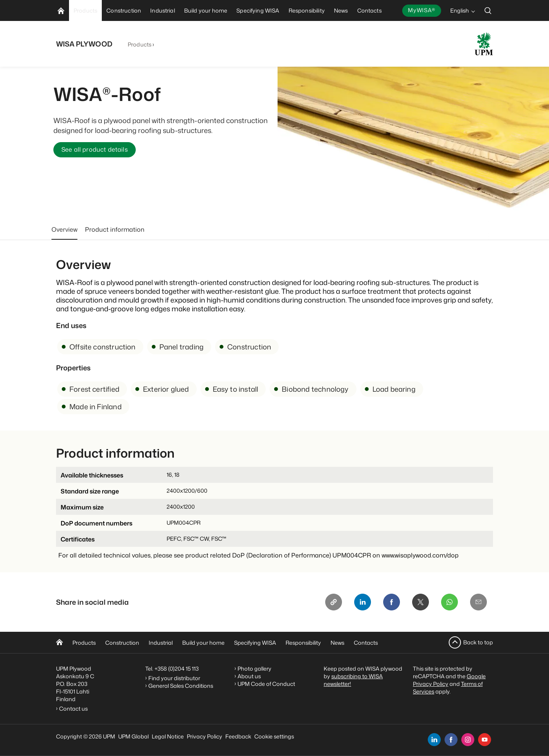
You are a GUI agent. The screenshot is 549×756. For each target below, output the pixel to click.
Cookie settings (274, 736)
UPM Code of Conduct (266, 684)
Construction (122, 643)
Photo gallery (254, 669)
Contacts (366, 643)
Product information (115, 229)
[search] (488, 10)
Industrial (161, 643)
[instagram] (468, 740)
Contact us (75, 709)
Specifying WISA (255, 643)
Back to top (478, 642)
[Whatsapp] (449, 602)
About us (249, 676)
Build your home (203, 643)
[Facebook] (392, 602)
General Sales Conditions (181, 686)
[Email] (478, 602)
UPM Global (133, 736)
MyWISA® (422, 10)
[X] (421, 602)
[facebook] (451, 740)
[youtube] (485, 740)
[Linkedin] (363, 602)
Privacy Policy (205, 736)
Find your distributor (174, 678)
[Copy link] (334, 602)
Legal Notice (168, 736)
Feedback (238, 736)
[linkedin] (434, 740)
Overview (64, 229)
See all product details (95, 150)
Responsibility (303, 643)
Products (140, 44)
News (337, 643)
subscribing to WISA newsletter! (353, 680)
